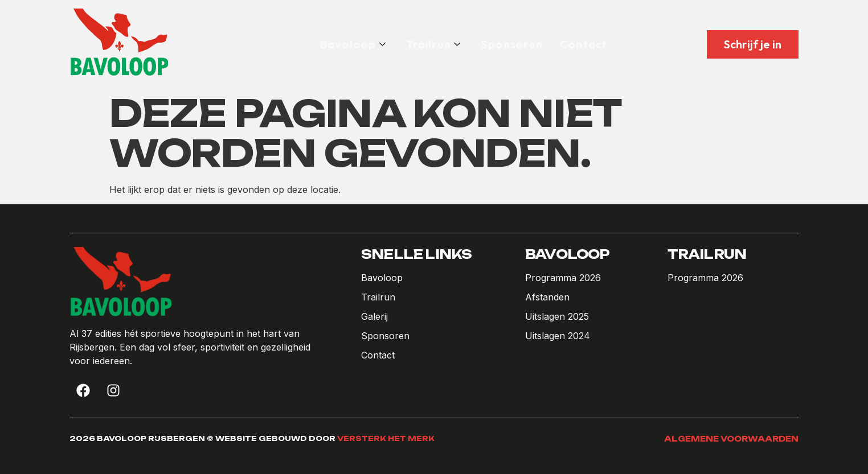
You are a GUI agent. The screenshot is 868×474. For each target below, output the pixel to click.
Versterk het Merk (386, 438)
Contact (584, 44)
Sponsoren (511, 44)
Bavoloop (353, 44)
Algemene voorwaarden (731, 439)
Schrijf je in (753, 44)
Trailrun (433, 44)
